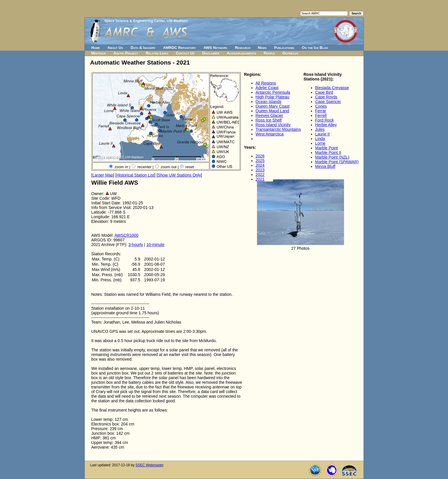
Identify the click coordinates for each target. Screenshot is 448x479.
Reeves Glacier (270, 115)
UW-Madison (177, 21)
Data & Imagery (143, 48)
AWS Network (215, 48)
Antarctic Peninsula (273, 92)
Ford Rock (325, 120)
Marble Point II (328, 153)
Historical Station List (135, 175)
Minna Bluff (325, 166)
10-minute (155, 245)
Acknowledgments (241, 53)
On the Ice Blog (315, 48)
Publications (284, 48)
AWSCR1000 (127, 235)
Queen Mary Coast (273, 106)
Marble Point (327, 148)
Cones (321, 106)
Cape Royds (326, 97)
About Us (115, 48)
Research (243, 48)
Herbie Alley (326, 125)
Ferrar (321, 111)
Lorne (320, 143)
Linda (320, 139)
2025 (260, 161)
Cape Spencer (328, 102)
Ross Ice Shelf (269, 120)
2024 (260, 165)
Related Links (157, 53)
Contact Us (185, 53)
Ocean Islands (269, 102)
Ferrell (321, 115)
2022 (260, 175)
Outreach (290, 53)
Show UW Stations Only (179, 175)
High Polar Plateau (273, 97)
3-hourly (136, 245)
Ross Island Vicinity (273, 125)
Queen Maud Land (272, 111)
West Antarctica (270, 134)
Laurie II (323, 134)
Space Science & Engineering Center (135, 21)
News (262, 48)
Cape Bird (324, 92)
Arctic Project (126, 53)
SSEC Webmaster (149, 465)
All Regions (266, 83)
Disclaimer (211, 53)
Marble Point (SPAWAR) (337, 162)
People (269, 53)
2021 (260, 179)
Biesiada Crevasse (332, 88)
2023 (260, 170)
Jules (320, 129)
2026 (260, 156)
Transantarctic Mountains (278, 129)
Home (96, 48)
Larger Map (103, 175)
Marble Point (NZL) (332, 157)
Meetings (99, 53)
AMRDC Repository (179, 48)
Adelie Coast (267, 88)
